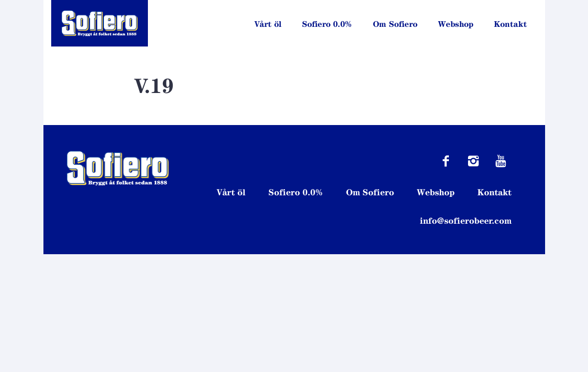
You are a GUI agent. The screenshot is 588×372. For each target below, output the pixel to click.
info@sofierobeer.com (466, 221)
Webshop (456, 24)
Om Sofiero (395, 24)
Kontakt (510, 24)
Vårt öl (268, 24)
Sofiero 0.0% (327, 24)
